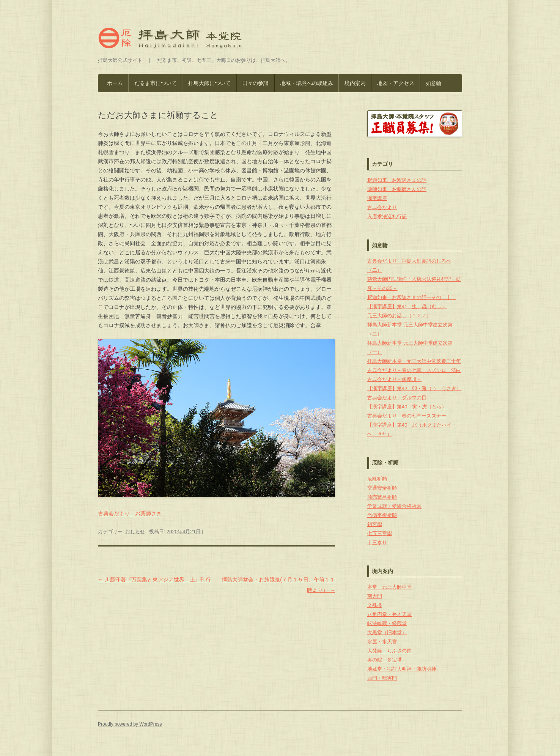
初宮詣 (375, 524)
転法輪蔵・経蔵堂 (387, 623)
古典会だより (382, 207)
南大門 (375, 596)
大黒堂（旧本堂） (387, 632)
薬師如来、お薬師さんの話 (397, 189)
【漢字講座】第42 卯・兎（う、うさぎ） (414, 388)
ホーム (115, 83)
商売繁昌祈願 (382, 497)
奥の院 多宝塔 (385, 660)
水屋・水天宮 (382, 642)
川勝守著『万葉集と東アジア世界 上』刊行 (154, 580)
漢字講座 (377, 198)
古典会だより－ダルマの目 (397, 398)
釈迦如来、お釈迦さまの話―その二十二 (412, 297)
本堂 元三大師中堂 (389, 587)
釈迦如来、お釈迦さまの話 (397, 180)
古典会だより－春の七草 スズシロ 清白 (414, 370)
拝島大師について (209, 83)
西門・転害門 (382, 678)
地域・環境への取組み (307, 83)
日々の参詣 (255, 83)
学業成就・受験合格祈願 (394, 506)
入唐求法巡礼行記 (387, 217)
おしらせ (135, 532)
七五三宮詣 (380, 533)
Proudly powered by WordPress (130, 724)
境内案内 (355, 83)
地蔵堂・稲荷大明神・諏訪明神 (402, 669)
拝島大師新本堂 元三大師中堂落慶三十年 (414, 361)
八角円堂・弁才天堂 (389, 614)
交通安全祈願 (382, 488)
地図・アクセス (396, 83)
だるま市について (156, 83)
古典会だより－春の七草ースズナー (407, 416)
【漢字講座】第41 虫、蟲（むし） (407, 306)
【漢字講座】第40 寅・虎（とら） (407, 407)
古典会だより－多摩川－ (394, 379)
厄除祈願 (377, 479)
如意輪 (434, 83)
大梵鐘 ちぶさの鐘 (389, 651)
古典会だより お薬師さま (130, 513)
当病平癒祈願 (382, 515)
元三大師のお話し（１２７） (399, 316)
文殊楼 (375, 605)
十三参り (377, 543)
